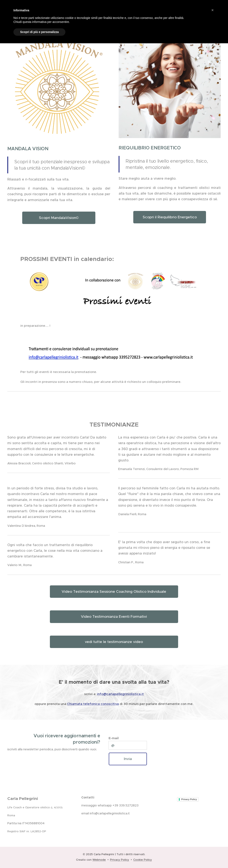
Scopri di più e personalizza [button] (39, 32)
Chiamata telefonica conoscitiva (93, 704)
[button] (212, 10)
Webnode (99, 860)
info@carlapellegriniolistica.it (120, 694)
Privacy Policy (189, 799)
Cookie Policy (143, 860)
